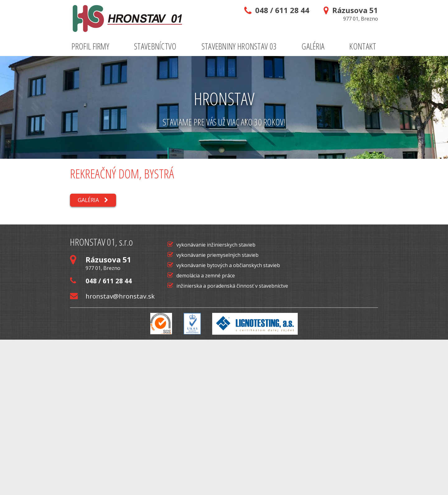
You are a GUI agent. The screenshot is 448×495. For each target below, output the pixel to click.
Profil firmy (90, 46)
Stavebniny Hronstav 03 (239, 46)
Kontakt (363, 46)
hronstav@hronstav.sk (112, 452)
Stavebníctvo (155, 46)
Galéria (313, 46)
